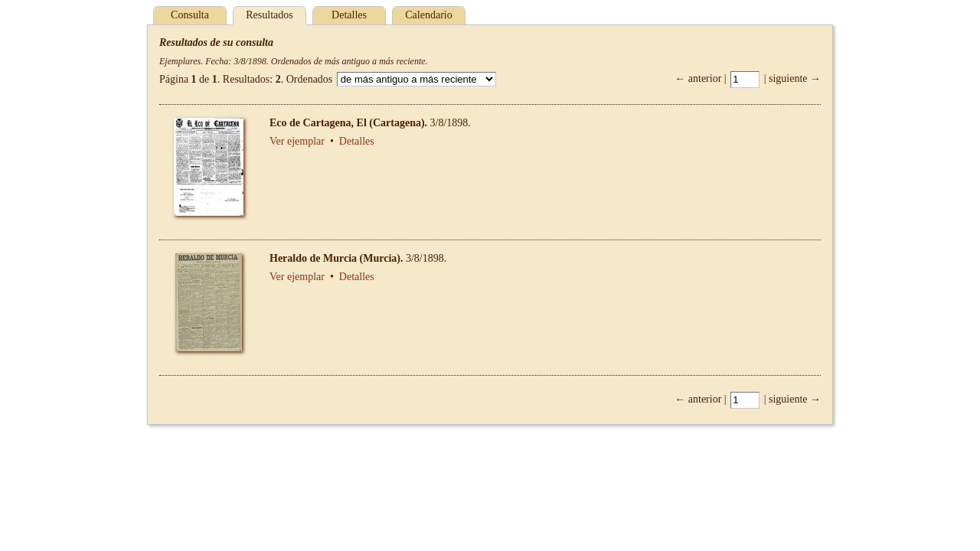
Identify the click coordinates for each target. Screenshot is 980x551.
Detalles (349, 15)
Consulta (190, 15)
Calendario (428, 15)
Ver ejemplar (297, 141)
